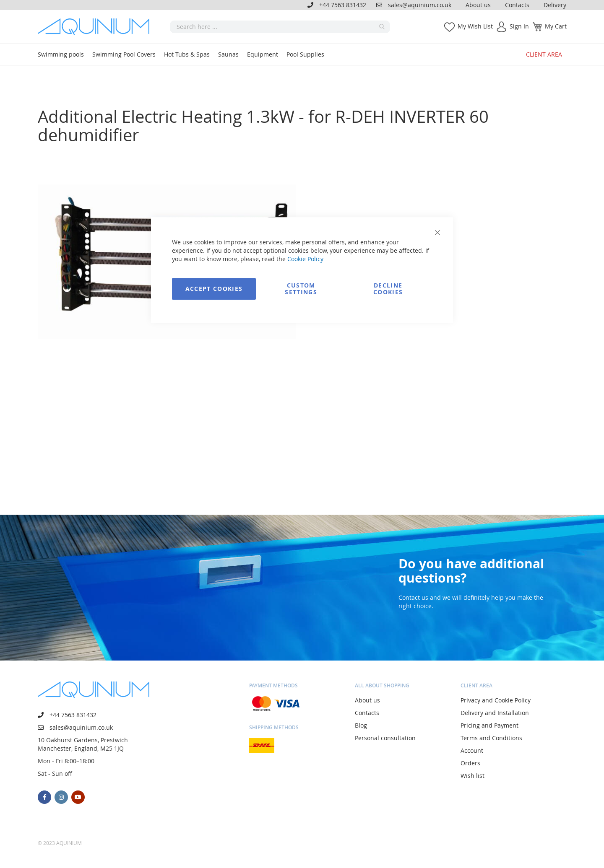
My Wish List (475, 26)
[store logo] (96, 27)
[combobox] (280, 27)
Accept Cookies (214, 289)
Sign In (519, 26)
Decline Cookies (388, 289)
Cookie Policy (305, 259)
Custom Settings (301, 289)
